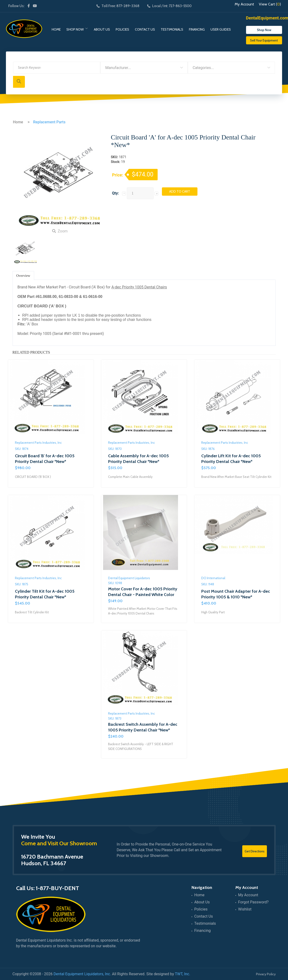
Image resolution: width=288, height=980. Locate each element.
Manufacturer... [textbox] (118, 68)
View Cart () (270, 4)
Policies (122, 29)
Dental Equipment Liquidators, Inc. (82, 974)
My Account (244, 4)
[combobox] (144, 68)
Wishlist (245, 909)
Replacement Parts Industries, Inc (38, 443)
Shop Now (75, 29)
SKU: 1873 (115, 718)
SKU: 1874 (22, 449)
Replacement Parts (49, 122)
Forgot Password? (254, 902)
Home (56, 29)
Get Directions (255, 851)
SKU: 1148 (208, 584)
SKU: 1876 (208, 449)
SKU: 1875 (22, 584)
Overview (23, 276)
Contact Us (145, 29)
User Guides (221, 29)
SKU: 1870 (115, 449)
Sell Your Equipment (264, 40)
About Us (102, 29)
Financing (197, 29)
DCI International (213, 578)
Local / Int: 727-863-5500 (169, 6)
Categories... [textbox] (203, 68)
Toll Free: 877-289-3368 (118, 6)
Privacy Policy (266, 974)
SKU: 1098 (115, 583)
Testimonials (172, 29)
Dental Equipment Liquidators (129, 578)
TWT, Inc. (183, 974)
